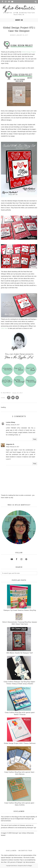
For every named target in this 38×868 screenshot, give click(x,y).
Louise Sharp (11, 422)
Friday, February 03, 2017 (13, 447)
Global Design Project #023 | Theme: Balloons (20, 743)
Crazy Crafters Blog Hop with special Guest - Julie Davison (20, 773)
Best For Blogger (28, 866)
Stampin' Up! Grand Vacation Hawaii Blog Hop (20, 610)
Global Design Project (29, 52)
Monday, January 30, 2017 (13, 425)
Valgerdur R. (10, 444)
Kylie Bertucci (19, 8)
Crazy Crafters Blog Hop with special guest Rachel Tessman (20, 714)
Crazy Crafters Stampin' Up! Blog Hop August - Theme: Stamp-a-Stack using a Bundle (20, 683)
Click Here (4, 328)
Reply (35, 439)
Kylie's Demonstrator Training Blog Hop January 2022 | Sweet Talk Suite (20, 623)
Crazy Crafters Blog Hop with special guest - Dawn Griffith (20, 804)
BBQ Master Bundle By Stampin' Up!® (20, 653)
